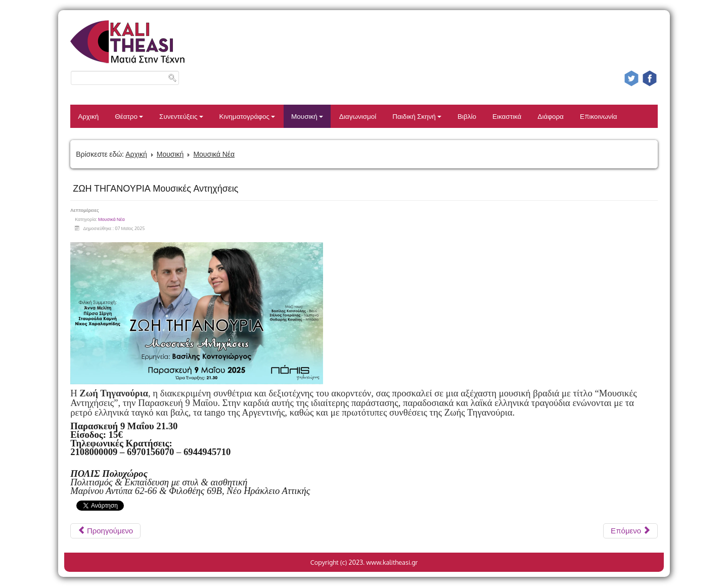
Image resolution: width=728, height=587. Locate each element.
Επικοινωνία (599, 116)
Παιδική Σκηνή (417, 116)
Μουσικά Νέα (214, 154)
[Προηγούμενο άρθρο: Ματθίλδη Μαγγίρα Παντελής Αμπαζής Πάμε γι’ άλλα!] (105, 531)
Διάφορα (551, 116)
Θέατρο (129, 116)
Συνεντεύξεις (181, 116)
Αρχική (88, 116)
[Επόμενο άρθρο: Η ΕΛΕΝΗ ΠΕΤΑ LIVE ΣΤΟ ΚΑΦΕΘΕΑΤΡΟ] (630, 531)
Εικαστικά (507, 116)
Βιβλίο (467, 116)
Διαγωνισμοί (358, 116)
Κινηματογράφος (247, 116)
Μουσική (307, 116)
